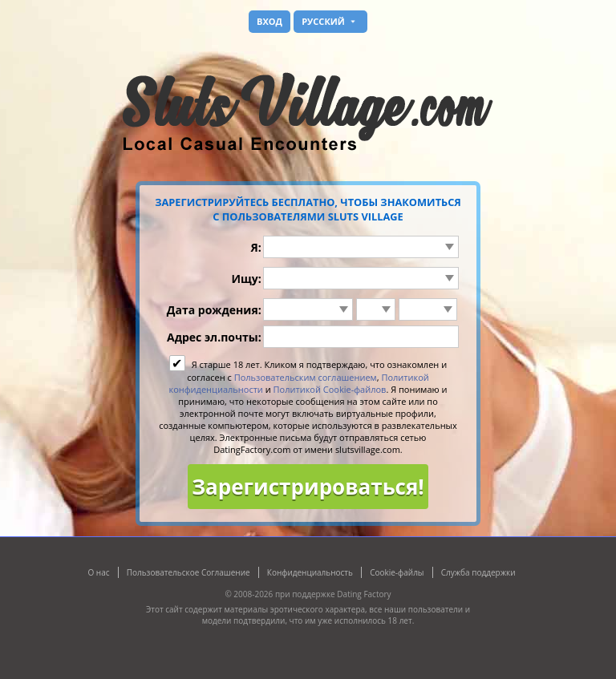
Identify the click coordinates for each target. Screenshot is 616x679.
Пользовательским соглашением (306, 377)
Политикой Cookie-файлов (330, 389)
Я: (255, 247)
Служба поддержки (478, 572)
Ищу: (246, 279)
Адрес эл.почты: (214, 337)
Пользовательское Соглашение (188, 572)
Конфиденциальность (310, 572)
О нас (98, 572)
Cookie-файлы (397, 572)
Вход (269, 21)
